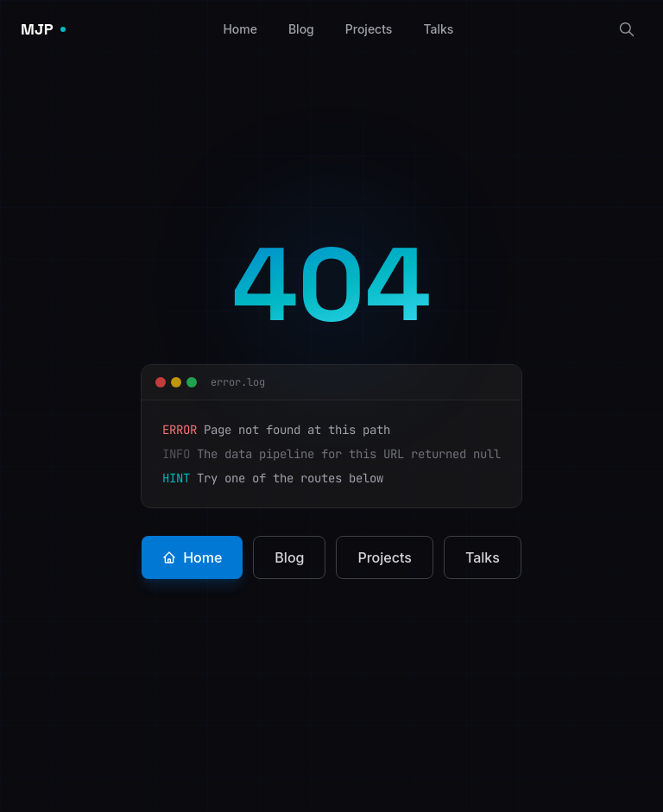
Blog (301, 29)
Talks (438, 29)
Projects (369, 29)
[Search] (627, 29)
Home (240, 29)
